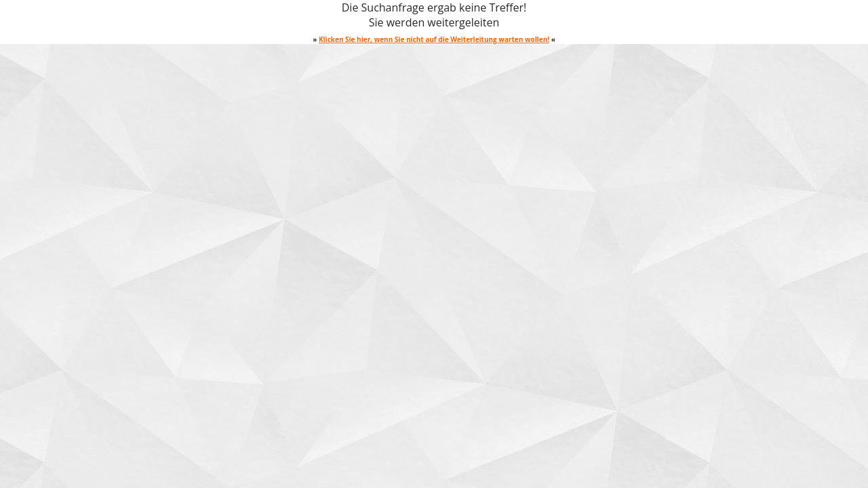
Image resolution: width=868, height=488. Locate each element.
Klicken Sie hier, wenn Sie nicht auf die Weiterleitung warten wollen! (434, 39)
